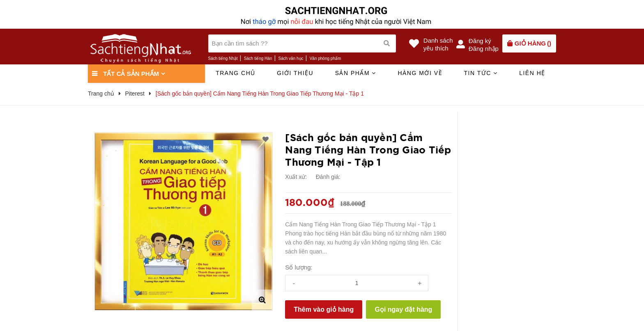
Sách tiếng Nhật (223, 58)
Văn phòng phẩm (325, 58)
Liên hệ (532, 73)
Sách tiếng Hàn (258, 58)
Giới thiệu (295, 73)
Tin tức (481, 73)
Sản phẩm (356, 73)
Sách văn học (291, 58)
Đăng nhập (484, 49)
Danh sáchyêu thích (438, 44)
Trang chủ (236, 73)
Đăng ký (480, 41)
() (533, 43)
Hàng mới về (420, 73)
